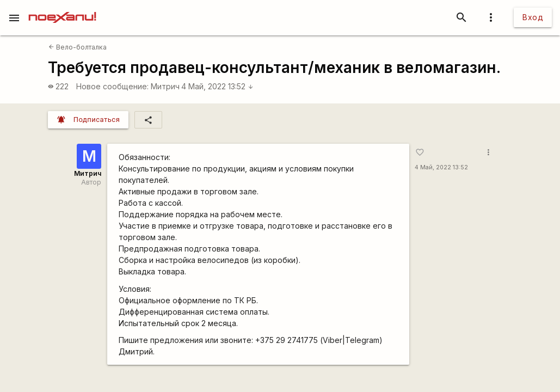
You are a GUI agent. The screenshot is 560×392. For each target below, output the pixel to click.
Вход (533, 17)
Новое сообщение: (112, 86)
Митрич (165, 86)
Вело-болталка (78, 47)
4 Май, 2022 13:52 (217, 86)
